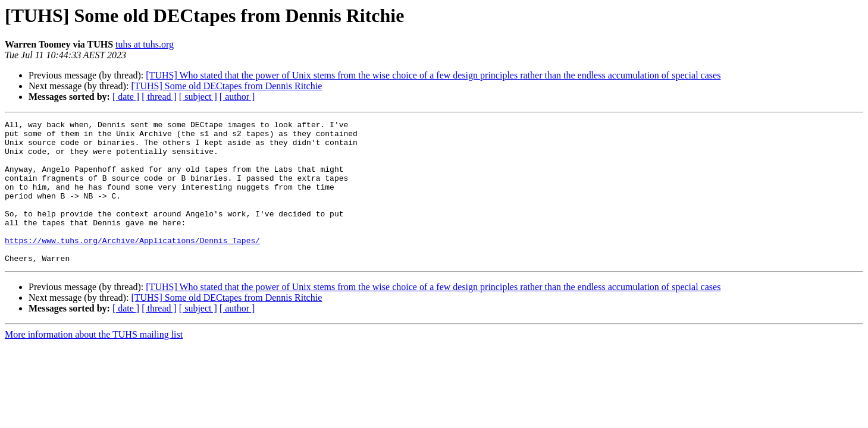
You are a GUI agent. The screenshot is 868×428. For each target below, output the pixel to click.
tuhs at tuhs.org (145, 44)
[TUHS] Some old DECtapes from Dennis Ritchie (226, 86)
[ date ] (126, 97)
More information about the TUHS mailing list (94, 363)
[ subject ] (198, 97)
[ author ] (237, 97)
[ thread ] (159, 97)
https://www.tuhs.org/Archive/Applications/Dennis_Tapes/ (132, 265)
